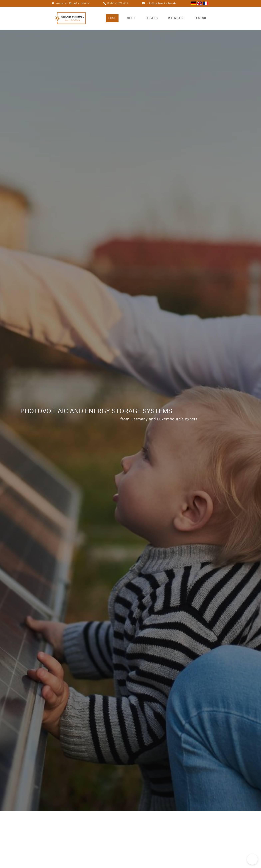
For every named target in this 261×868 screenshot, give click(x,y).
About (131, 18)
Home (112, 18)
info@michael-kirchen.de (162, 3)
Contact (200, 18)
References (176, 18)
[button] (252, 859)
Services (152, 18)
